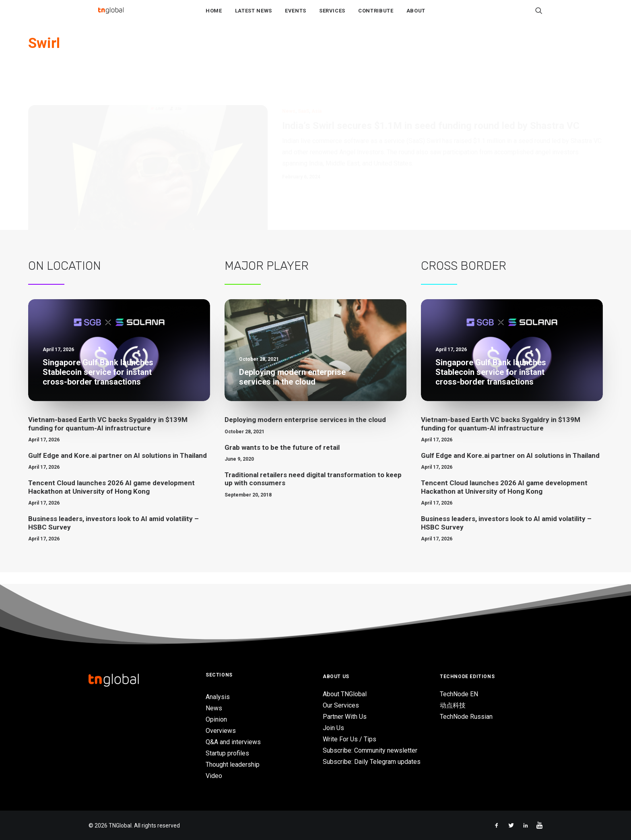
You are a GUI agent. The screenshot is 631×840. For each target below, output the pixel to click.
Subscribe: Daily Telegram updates (372, 762)
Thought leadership (233, 764)
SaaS (303, 85)
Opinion (216, 719)
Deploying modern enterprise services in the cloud (305, 432)
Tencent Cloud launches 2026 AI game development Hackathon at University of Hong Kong (111, 499)
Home (214, 17)
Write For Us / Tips (350, 739)
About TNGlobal (345, 694)
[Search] (539, 17)
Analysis (218, 697)
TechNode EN (459, 694)
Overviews (221, 731)
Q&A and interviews (233, 742)
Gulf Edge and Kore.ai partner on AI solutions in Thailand (118, 468)
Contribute (376, 17)
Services (332, 17)
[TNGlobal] (111, 17)
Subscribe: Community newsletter (370, 750)
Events (296, 17)
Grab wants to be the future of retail (282, 459)
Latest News (254, 17)
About (416, 17)
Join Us (333, 728)
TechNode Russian (466, 717)
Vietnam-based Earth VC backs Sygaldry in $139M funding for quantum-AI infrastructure (108, 436)
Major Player (267, 278)
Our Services (341, 705)
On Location (65, 278)
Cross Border (464, 278)
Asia (317, 85)
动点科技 (453, 705)
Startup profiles (227, 753)
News (289, 85)
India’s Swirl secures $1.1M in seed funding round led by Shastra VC (431, 99)
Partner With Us (345, 717)
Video (214, 776)
